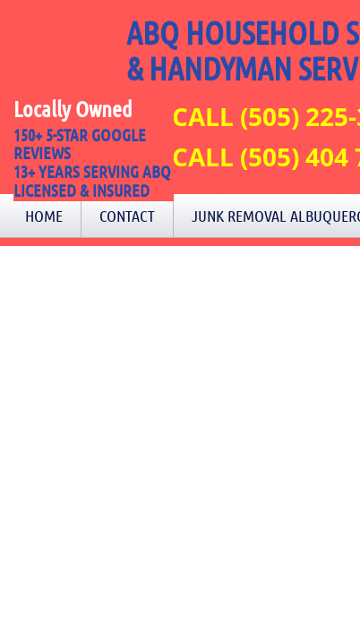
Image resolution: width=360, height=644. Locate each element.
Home (44, 216)
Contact (127, 216)
